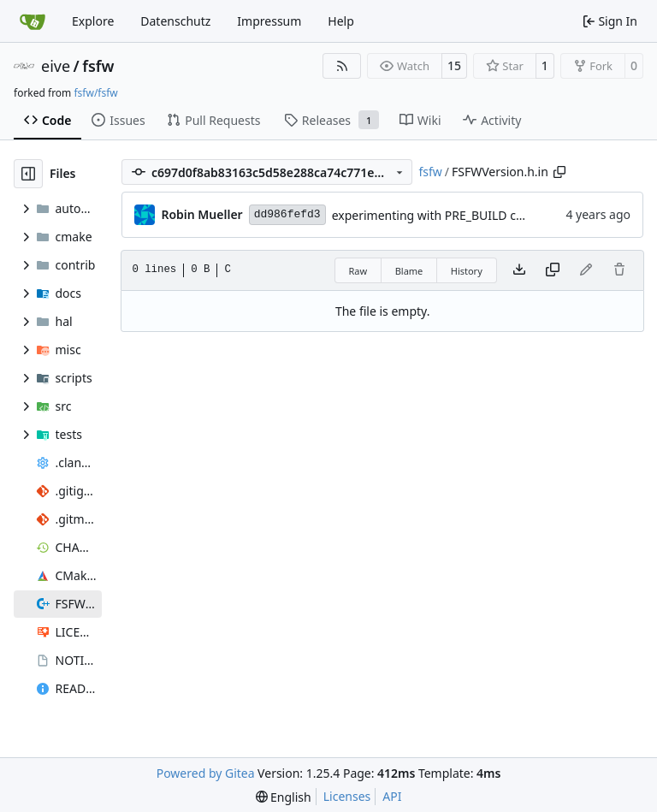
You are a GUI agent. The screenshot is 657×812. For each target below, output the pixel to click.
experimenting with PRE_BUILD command (450, 215)
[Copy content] (553, 270)
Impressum (269, 21)
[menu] (284, 797)
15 (454, 65)
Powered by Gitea (206, 773)
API (392, 796)
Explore (93, 21)
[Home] (33, 21)
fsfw (98, 66)
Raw (358, 271)
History (467, 271)
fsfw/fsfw (95, 93)
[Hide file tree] (28, 174)
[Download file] (519, 270)
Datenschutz (175, 21)
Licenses (347, 796)
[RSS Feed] (342, 66)
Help (341, 21)
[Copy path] (559, 172)
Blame (409, 271)
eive (56, 66)
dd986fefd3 (287, 214)
